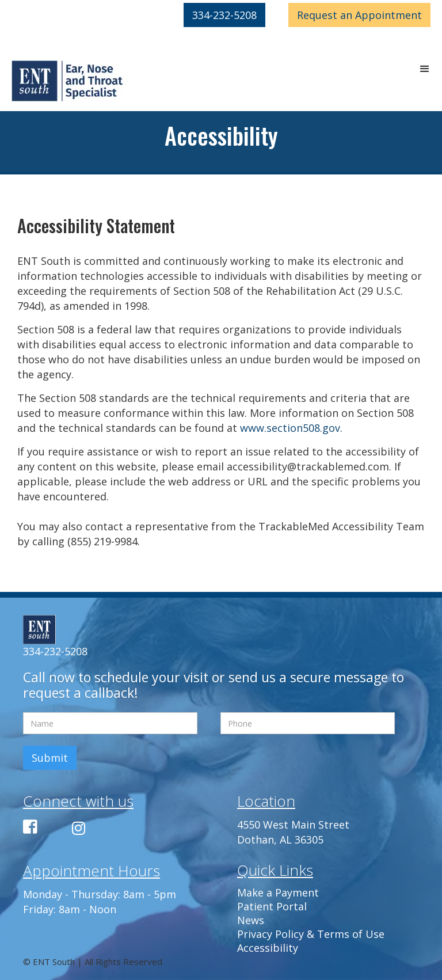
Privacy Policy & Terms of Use (311, 934)
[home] (68, 81)
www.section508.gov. (291, 428)
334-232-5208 (224, 15)
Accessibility (268, 948)
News (251, 920)
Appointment (359, 15)
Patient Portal (272, 906)
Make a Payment (278, 892)
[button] (425, 69)
